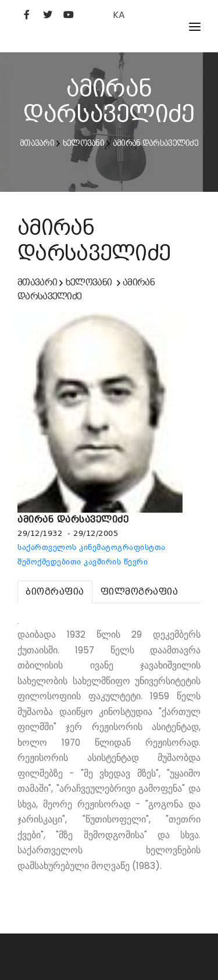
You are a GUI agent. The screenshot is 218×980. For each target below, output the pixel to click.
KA (119, 15)
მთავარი (37, 143)
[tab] (55, 592)
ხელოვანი (83, 143)
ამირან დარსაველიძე (156, 143)
